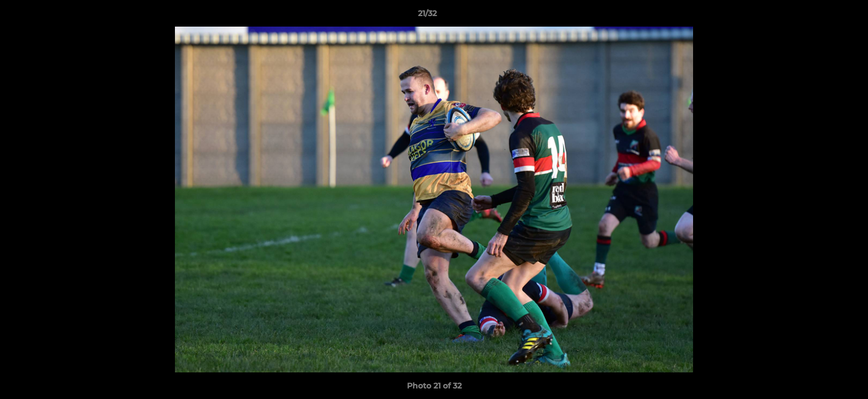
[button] (821, 16)
